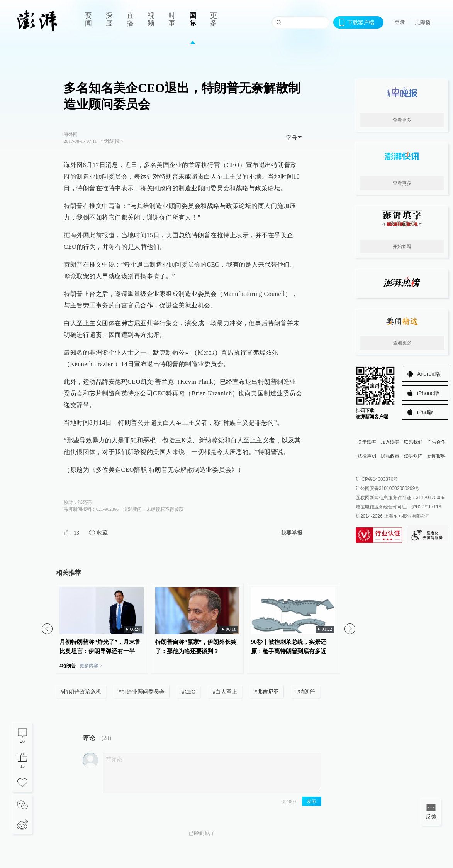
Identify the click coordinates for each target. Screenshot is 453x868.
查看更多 (402, 120)
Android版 (429, 374)
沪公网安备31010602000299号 (388, 488)
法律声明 (367, 456)
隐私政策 (390, 456)
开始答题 (402, 247)
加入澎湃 (390, 442)
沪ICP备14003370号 (377, 479)
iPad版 (425, 412)
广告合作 (436, 442)
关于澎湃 (367, 442)
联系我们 (413, 442)
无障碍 (423, 22)
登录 (400, 22)
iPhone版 (428, 393)
